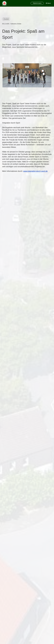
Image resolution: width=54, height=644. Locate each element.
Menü (48, 3)
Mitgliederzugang (37, 3)
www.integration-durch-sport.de (35, 171)
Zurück (6, 19)
